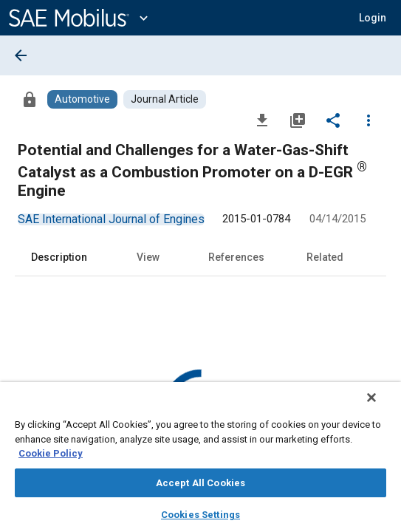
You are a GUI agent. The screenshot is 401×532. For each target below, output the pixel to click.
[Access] (30, 99)
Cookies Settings (200, 515)
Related (325, 257)
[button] (373, 18)
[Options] (369, 120)
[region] (200, 462)
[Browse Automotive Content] (82, 99)
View (148, 257)
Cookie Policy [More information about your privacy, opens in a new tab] (51, 453)
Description (59, 257)
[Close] (382, 407)
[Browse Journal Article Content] (165, 99)
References (236, 257)
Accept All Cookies (200, 483)
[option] (111, 219)
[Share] (333, 120)
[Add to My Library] (298, 120)
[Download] (262, 120)
